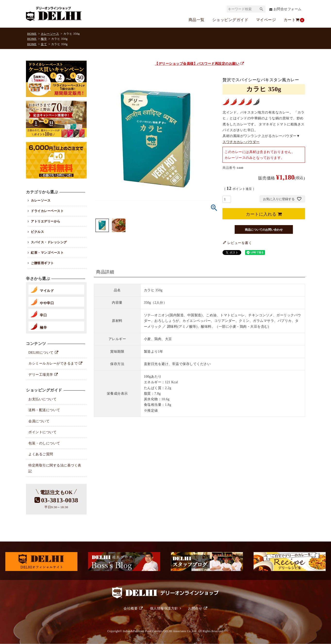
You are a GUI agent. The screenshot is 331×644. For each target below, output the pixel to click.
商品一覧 (197, 20)
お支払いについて (42, 399)
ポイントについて (42, 432)
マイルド (47, 291)
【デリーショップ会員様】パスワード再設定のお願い (199, 64)
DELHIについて (41, 352)
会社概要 (131, 608)
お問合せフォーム (288, 9)
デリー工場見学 (41, 375)
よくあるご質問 (41, 454)
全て (44, 44)
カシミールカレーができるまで (53, 363)
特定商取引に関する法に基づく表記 (55, 468)
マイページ (266, 20)
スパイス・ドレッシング (49, 242)
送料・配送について (44, 410)
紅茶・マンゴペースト (47, 253)
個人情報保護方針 (164, 608)
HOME (32, 34)
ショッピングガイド (230, 20)
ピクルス (37, 232)
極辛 (44, 39)
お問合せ (195, 608)
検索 (262, 9)
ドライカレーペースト (47, 211)
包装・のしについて (44, 443)
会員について (39, 421)
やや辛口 (47, 303)
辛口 (43, 315)
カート (292, 20)
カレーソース (50, 34)
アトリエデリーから (46, 221)
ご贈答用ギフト (42, 263)
